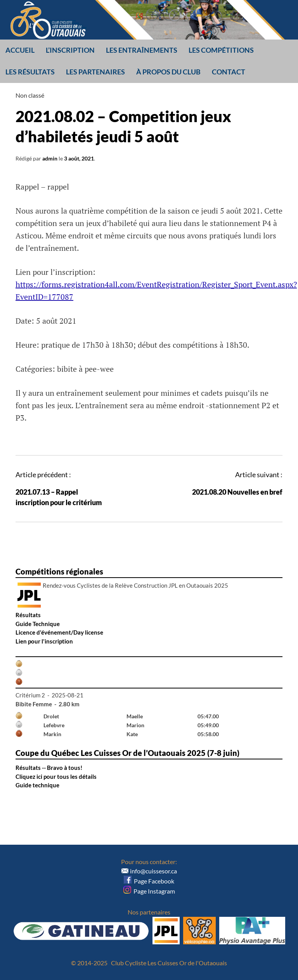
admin (50, 158)
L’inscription (70, 50)
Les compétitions (221, 50)
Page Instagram (149, 891)
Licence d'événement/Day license (59, 632)
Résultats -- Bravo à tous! (49, 768)
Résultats (28, 615)
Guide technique (37, 785)
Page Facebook (149, 881)
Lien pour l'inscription (44, 641)
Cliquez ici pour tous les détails (56, 776)
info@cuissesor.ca (153, 871)
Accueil (20, 50)
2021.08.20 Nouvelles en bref (237, 492)
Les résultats (30, 72)
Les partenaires (95, 72)
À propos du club (168, 72)
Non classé (30, 95)
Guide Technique (38, 624)
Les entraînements (142, 50)
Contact (229, 72)
